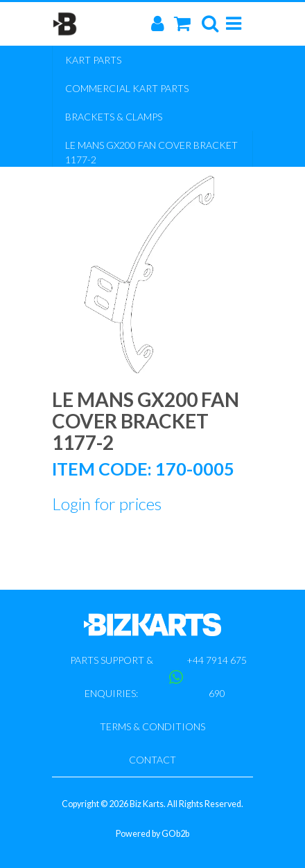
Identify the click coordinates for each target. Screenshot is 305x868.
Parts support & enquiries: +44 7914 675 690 (159, 677)
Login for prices (107, 504)
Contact (152, 760)
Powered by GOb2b (152, 834)
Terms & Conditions (152, 726)
